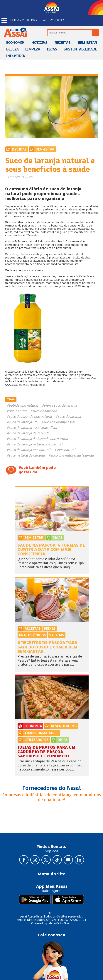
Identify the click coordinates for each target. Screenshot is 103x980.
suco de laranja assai (59, 422)
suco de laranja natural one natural (36, 445)
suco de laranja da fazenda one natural (38, 439)
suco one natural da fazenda (72, 456)
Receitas (63, 43)
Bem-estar (87, 43)
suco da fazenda (45, 411)
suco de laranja (69, 417)
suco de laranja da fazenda (29, 433)
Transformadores (41, 733)
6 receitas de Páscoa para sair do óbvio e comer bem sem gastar (47, 647)
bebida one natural (23, 406)
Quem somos (17, 20)
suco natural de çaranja (27, 456)
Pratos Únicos (32, 635)
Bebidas (19, 150)
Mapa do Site (52, 874)
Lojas (43, 20)
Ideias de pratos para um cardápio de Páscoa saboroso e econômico (47, 752)
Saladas (57, 635)
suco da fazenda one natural (30, 417)
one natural (18, 411)
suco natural (66, 450)
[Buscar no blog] (96, 33)
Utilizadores (37, 740)
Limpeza (33, 50)
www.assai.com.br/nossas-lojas (25, 385)
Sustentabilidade (80, 50)
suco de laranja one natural (29, 450)
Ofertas (32, 20)
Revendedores (64, 726)
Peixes (50, 629)
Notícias (39, 43)
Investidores (57, 20)
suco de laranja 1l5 (23, 422)
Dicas (52, 50)
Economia (15, 43)
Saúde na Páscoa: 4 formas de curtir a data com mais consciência (51, 550)
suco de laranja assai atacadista (33, 428)
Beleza (12, 50)
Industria (15, 56)
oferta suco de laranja (60, 406)
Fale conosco (52, 935)
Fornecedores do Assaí (52, 788)
